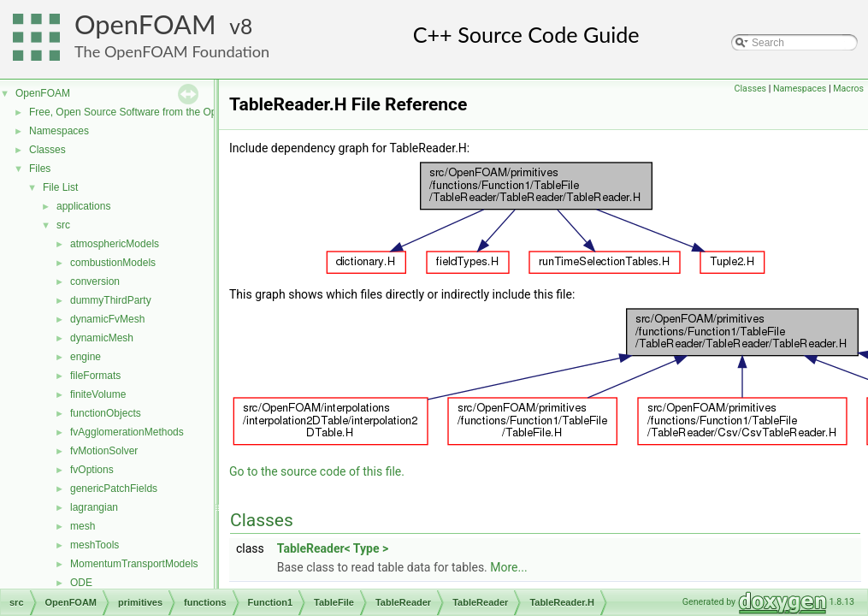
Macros (848, 89)
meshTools (94, 545)
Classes (47, 150)
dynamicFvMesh (107, 319)
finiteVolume (98, 394)
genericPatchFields (114, 489)
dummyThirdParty (111, 300)
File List (60, 187)
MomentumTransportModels (134, 564)
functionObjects (106, 413)
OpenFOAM (145, 24)
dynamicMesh (102, 338)
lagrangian (94, 507)
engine (86, 357)
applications (83, 206)
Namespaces (59, 131)
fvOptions (92, 470)
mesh (83, 526)
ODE (81, 583)
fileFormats (95, 376)
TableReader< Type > (333, 548)
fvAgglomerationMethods (127, 432)
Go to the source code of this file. (317, 471)
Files (40, 169)
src (63, 225)
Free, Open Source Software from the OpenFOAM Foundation (171, 112)
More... (508, 567)
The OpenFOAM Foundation (172, 51)
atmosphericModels (115, 244)
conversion (95, 281)
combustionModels (113, 263)
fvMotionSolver (104, 451)
